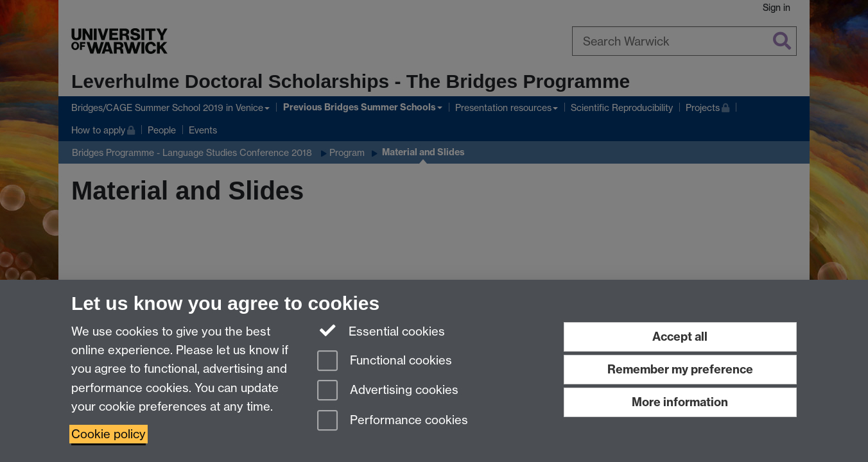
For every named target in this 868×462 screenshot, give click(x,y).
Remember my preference (680, 369)
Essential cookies (381, 330)
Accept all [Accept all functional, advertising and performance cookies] (680, 337)
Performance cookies (393, 421)
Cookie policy (108, 434)
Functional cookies (385, 362)
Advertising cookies (388, 391)
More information (680, 402)
